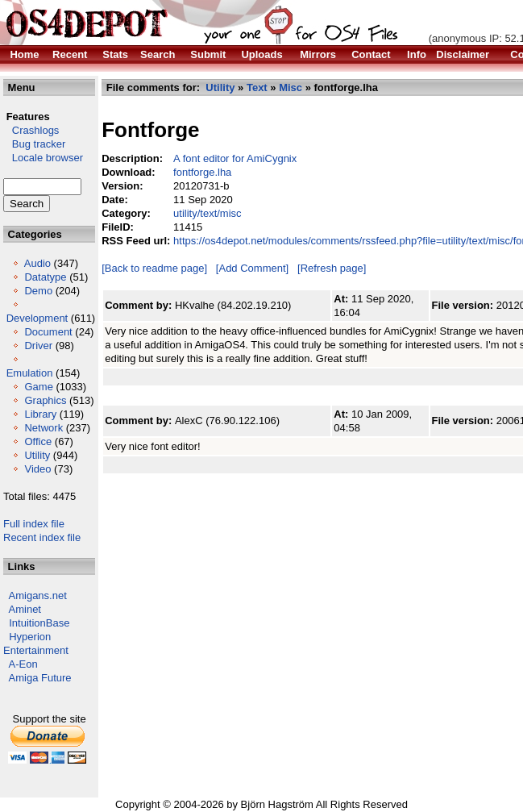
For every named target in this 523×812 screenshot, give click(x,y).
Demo (38, 291)
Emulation (30, 373)
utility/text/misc (208, 213)
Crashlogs (31, 130)
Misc (291, 87)
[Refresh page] (332, 268)
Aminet (25, 609)
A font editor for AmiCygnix (235, 158)
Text (257, 87)
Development (37, 318)
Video (37, 469)
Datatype (45, 277)
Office (38, 441)
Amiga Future (40, 678)
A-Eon (23, 664)
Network (44, 428)
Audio (37, 263)
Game (38, 387)
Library (40, 414)
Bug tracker (34, 144)
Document (48, 332)
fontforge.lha (202, 172)
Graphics (45, 400)
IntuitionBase (39, 623)
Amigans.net (38, 595)
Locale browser (43, 158)
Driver (38, 346)
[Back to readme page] (154, 268)
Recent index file (42, 537)
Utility (37, 455)
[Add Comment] (252, 268)
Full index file (34, 524)
